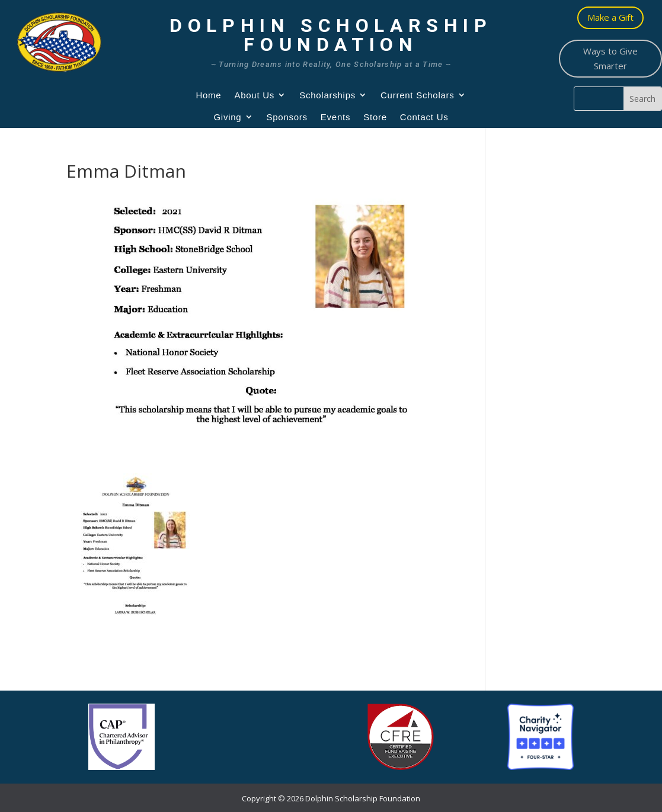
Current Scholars (418, 95)
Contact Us (424, 117)
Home (208, 95)
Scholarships (327, 95)
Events (335, 117)
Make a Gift (610, 17)
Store (375, 117)
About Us (254, 95)
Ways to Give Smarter (610, 59)
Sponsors (287, 117)
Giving (227, 117)
